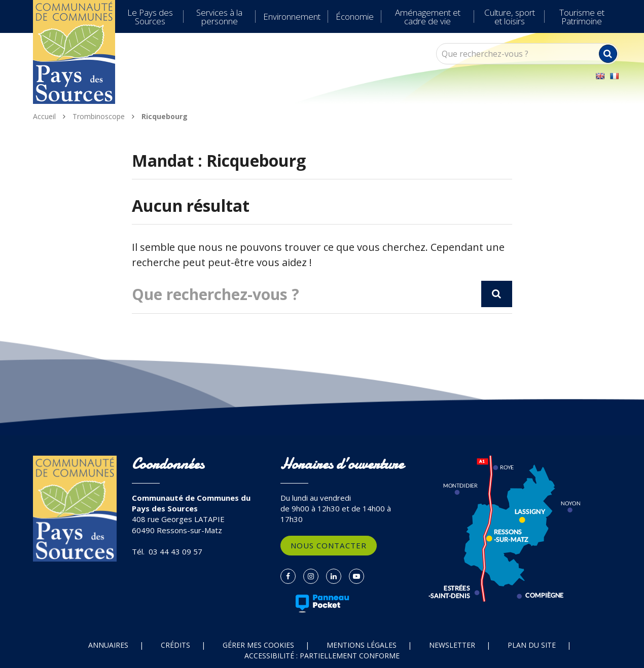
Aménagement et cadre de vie (428, 17)
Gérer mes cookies (258, 645)
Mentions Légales (362, 645)
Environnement (292, 16)
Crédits (175, 645)
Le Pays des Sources (150, 17)
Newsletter (452, 645)
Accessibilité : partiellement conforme (322, 656)
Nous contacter (329, 545)
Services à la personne (219, 17)
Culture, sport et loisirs (510, 17)
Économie (355, 16)
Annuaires (108, 645)
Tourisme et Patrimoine (582, 17)
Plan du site (532, 645)
